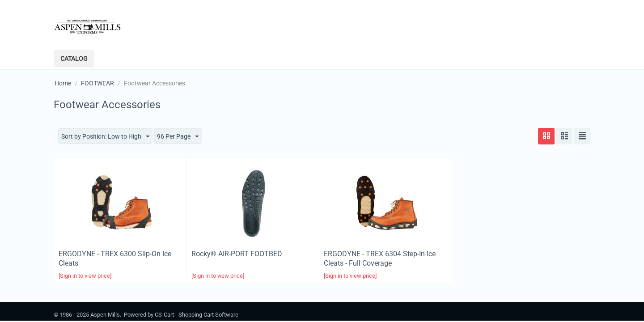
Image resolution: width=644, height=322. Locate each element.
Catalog (74, 59)
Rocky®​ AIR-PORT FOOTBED (237, 254)
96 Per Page (178, 137)
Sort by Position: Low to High (105, 137)
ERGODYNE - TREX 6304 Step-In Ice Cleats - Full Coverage (380, 258)
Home (63, 83)
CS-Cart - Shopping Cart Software (197, 315)
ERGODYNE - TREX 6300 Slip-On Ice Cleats (115, 258)
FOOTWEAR (97, 83)
